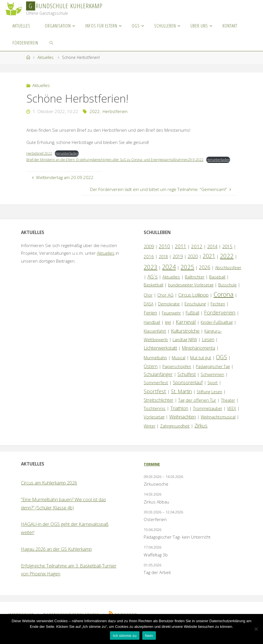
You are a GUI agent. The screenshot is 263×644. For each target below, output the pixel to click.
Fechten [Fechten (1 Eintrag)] (218, 310)
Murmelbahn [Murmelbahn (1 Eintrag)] (155, 364)
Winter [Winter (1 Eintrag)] (149, 432)
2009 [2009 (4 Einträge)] (149, 253)
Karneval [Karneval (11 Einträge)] (186, 328)
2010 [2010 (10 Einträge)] (164, 252)
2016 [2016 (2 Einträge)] (149, 263)
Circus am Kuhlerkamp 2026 (49, 489)
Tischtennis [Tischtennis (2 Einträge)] (155, 415)
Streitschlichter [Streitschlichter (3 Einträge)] (159, 406)
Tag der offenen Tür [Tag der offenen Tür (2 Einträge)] (197, 406)
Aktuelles (45, 57)
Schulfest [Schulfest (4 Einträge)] (187, 381)
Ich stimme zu (125, 636)
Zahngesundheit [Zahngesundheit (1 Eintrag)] (175, 432)
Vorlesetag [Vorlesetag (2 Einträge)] (154, 423)
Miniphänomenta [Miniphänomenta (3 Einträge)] (199, 354)
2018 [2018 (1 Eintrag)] (163, 263)
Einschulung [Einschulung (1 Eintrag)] (195, 310)
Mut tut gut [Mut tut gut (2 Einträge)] (201, 364)
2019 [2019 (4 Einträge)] (178, 263)
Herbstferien (115, 111)
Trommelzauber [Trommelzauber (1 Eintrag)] (208, 415)
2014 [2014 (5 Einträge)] (212, 253)
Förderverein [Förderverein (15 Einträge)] (220, 319)
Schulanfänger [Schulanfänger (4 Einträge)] (158, 381)
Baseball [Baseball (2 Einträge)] (217, 283)
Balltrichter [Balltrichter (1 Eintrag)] (195, 283)
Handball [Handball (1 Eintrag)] (152, 329)
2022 (95, 111)
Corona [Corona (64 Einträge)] (223, 300)
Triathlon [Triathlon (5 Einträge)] (179, 414)
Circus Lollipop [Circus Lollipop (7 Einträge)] (193, 301)
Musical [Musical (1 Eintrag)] (179, 364)
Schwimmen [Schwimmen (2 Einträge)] (212, 381)
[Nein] (256, 629)
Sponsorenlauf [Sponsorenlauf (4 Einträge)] (188, 389)
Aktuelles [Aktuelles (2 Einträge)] (171, 283)
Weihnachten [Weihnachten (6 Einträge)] (183, 423)
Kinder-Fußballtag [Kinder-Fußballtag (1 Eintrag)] (217, 329)
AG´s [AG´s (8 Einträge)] (152, 283)
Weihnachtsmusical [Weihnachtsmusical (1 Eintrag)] (218, 423)
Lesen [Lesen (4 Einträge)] (208, 346)
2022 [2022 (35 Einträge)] (227, 262)
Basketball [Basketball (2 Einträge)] (153, 291)
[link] (52, 42)
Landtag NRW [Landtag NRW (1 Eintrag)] (185, 346)
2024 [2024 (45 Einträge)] (169, 273)
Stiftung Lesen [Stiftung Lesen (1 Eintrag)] (209, 398)
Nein (149, 636)
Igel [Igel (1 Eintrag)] (168, 329)
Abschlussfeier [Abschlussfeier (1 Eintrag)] (228, 274)
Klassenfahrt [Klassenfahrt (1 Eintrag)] (155, 337)
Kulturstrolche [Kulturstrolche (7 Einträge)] (185, 337)
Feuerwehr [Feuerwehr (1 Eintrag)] (171, 319)
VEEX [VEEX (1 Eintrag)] (232, 415)
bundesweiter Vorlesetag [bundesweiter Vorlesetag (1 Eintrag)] (191, 291)
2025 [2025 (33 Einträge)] (187, 273)
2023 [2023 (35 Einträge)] (150, 273)
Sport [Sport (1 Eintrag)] (213, 389)
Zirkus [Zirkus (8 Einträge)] (201, 432)
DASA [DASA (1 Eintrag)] (149, 310)
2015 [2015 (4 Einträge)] (227, 253)
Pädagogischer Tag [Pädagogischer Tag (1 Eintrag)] (213, 373)
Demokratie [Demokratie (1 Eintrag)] (169, 310)
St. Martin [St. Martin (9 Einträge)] (181, 398)
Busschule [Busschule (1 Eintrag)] (227, 291)
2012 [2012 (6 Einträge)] (197, 253)
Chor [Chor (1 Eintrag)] (148, 301)
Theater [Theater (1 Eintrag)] (228, 406)
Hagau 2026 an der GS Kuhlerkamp (56, 555)
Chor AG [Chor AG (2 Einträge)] (165, 301)
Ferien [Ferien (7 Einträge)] (150, 319)
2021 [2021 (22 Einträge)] (209, 262)
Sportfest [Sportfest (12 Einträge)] (155, 397)
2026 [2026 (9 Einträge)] (205, 273)
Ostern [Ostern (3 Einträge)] (151, 373)
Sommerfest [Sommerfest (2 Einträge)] (156, 389)
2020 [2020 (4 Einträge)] (193, 263)
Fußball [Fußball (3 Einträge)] (192, 319)
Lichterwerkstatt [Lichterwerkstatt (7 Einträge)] (160, 354)
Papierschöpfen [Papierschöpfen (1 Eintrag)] (177, 373)
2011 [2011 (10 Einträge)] (181, 252)
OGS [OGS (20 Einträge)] (221, 363)
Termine (152, 470)
